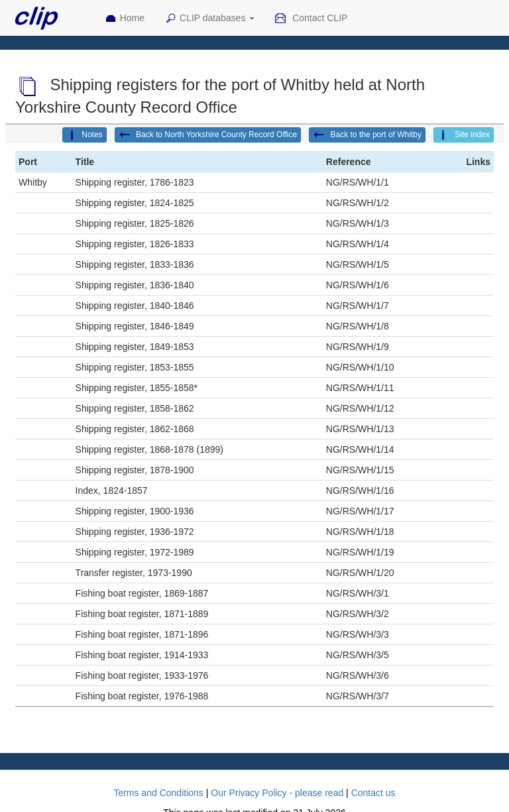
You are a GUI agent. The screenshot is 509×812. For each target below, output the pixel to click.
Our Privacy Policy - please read (277, 793)
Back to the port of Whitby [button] (367, 135)
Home (125, 19)
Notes (84, 135)
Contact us (373, 793)
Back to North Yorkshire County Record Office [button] (208, 135)
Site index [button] (464, 135)
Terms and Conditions (158, 793)
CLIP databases (209, 19)
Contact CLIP (311, 19)
